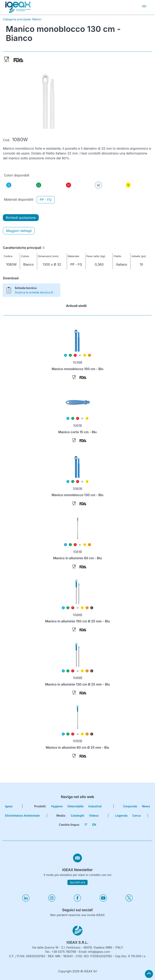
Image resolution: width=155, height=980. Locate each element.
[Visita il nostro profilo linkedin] (26, 900)
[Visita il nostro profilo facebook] (77, 900)
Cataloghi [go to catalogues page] (77, 816)
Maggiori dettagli (19, 231)
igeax (9, 806)
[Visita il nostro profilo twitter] (129, 900)
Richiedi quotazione (21, 218)
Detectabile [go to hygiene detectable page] (76, 806)
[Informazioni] (44, 248)
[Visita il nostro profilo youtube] (103, 900)
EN (94, 825)
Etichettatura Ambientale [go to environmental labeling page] (22, 816)
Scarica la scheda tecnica (34, 292)
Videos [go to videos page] (94, 816)
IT (86, 825)
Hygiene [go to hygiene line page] (57, 806)
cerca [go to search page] (137, 816)
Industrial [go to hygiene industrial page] (95, 806)
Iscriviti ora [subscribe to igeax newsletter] (78, 882)
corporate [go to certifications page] (130, 806)
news (146, 806)
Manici (37, 19)
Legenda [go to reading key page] (121, 816)
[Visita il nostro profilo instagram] (52, 900)
